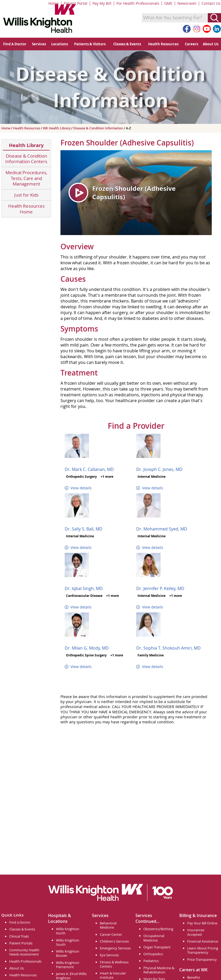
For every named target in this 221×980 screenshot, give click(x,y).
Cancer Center (111, 934)
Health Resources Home (26, 209)
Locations (60, 44)
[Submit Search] (214, 18)
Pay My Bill (102, 3)
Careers (191, 44)
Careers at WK (193, 970)
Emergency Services (115, 948)
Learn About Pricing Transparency (203, 950)
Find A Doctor (15, 44)
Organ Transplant (157, 947)
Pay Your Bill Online (202, 923)
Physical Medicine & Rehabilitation (159, 970)
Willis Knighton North (68, 931)
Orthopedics (153, 954)
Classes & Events (127, 44)
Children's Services (114, 941)
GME (168, 3)
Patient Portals (21, 943)
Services (39, 44)
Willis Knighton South (68, 942)
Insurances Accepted (196, 932)
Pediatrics (151, 961)
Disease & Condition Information (99, 128)
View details (78, 488)
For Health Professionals (138, 3)
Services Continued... (147, 918)
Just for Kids (26, 195)
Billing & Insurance (198, 915)
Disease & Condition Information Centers (26, 159)
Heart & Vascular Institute (113, 975)
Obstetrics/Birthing (158, 929)
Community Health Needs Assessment (24, 952)
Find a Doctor (20, 922)
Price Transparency (202, 959)
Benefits (194, 977)
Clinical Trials (19, 936)
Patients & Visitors (90, 44)
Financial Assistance (203, 941)
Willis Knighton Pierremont (68, 965)
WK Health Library (57, 128)
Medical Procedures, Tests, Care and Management (26, 178)
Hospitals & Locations (60, 918)
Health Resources (163, 44)
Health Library (26, 145)
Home (53, 3)
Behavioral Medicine (108, 925)
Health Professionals (25, 961)
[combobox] (175, 18)
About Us (211, 44)
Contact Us (211, 3)
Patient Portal (76, 3)
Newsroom (187, 3)
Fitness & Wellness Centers (114, 964)
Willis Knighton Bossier (68, 953)
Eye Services (109, 955)
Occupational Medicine (154, 938)
